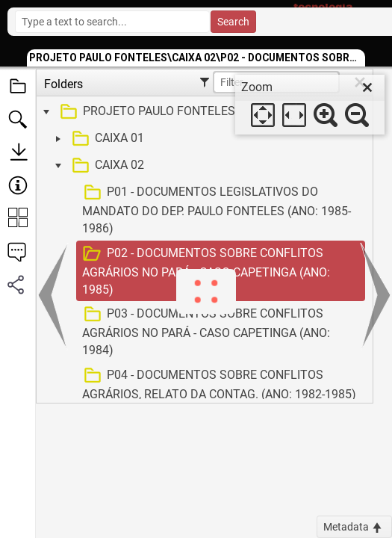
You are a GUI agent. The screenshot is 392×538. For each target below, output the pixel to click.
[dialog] (310, 105)
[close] (367, 87)
